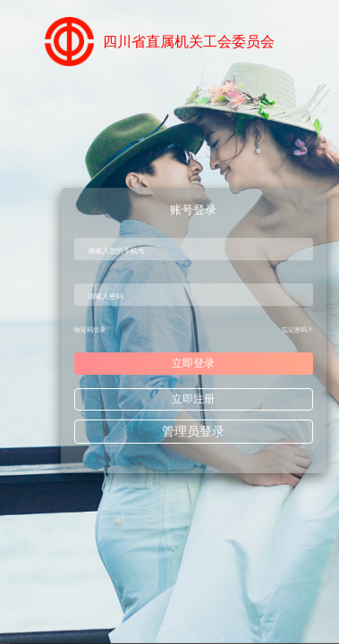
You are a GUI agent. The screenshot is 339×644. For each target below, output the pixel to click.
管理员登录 (193, 431)
